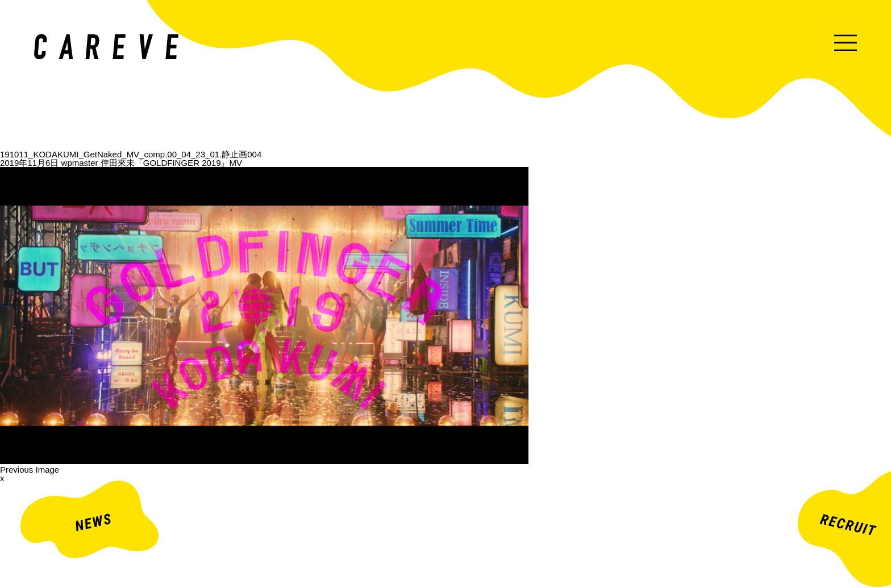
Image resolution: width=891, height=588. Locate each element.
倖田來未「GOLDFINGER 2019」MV (171, 163)
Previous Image (30, 470)
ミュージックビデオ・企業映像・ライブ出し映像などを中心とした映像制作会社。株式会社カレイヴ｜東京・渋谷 (106, 47)
